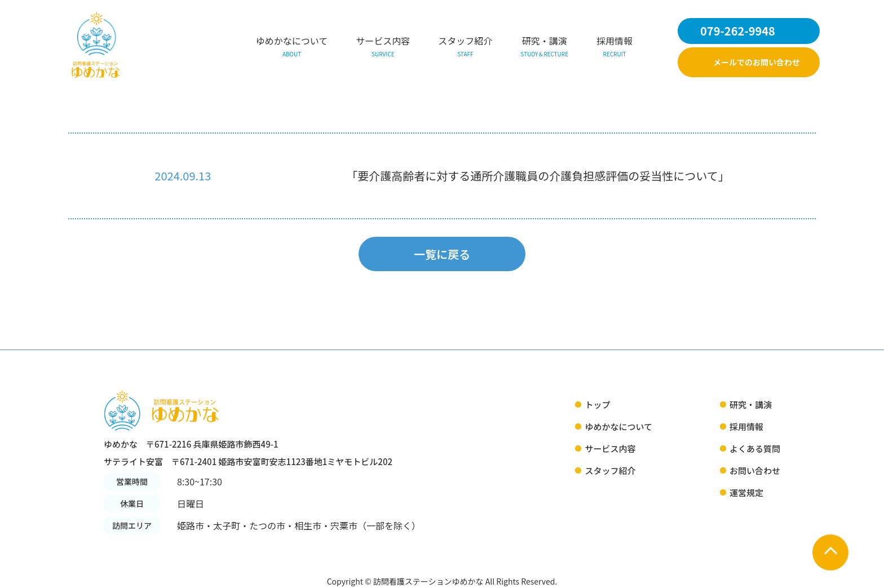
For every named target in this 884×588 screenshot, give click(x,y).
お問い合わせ (755, 470)
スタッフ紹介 (465, 47)
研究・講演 (544, 47)
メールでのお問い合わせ (757, 62)
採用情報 (615, 47)
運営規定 (746, 492)
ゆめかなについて (292, 47)
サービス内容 (383, 47)
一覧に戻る (442, 254)
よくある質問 (755, 448)
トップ (597, 404)
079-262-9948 (738, 31)
